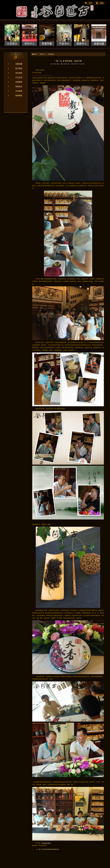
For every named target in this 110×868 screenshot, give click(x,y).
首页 (35, 54)
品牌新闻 (19, 82)
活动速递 (19, 91)
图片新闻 (19, 68)
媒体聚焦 (19, 96)
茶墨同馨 (19, 64)
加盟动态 (19, 87)
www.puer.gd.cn (46, 843)
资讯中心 (42, 54)
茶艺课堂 (19, 73)
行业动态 (19, 78)
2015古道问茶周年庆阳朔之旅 (50, 849)
